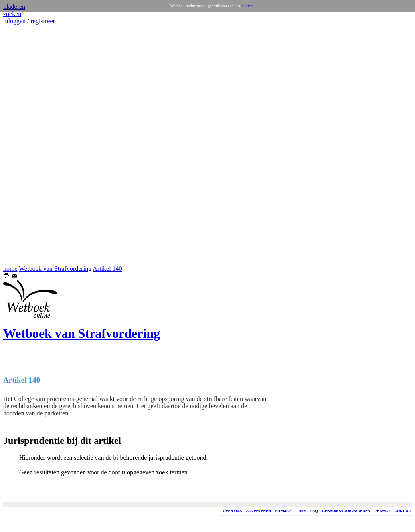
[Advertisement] (27, 145)
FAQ (314, 511)
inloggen (14, 21)
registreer (43, 21)
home (10, 269)
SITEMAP (283, 511)
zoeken (12, 14)
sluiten (247, 6)
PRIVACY (382, 511)
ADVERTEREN (259, 511)
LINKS (301, 511)
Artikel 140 (107, 269)
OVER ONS (233, 511)
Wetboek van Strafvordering (55, 269)
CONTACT (403, 511)
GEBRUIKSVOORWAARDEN (346, 511)
